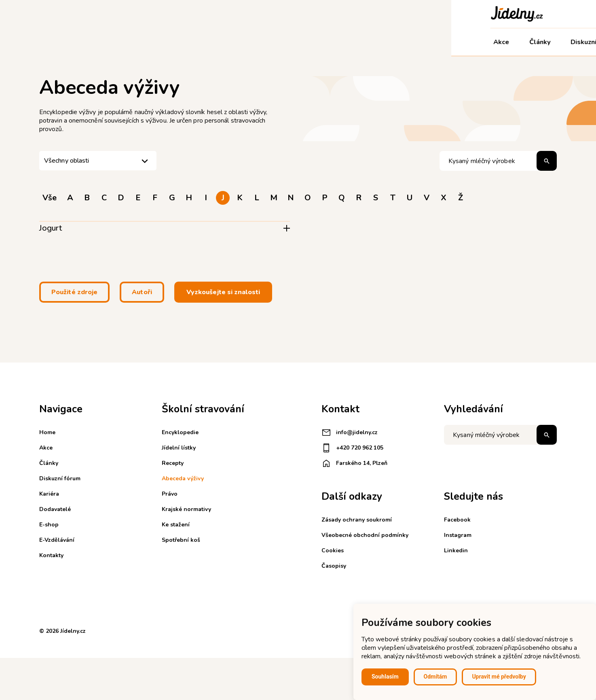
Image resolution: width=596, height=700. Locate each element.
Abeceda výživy (183, 478)
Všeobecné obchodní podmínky (365, 535)
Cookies (333, 550)
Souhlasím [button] (385, 677)
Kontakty (487, 42)
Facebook (457, 520)
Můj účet (537, 42)
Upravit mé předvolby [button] (499, 677)
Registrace (445, 14)
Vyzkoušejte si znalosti (223, 292)
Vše (50, 198)
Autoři (142, 292)
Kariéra (277, 42)
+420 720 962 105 (352, 448)
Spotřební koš (181, 540)
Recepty (173, 463)
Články (89, 42)
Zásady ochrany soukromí (357, 520)
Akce (50, 42)
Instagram (458, 535)
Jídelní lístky (179, 448)
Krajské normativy (186, 509)
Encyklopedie (180, 432)
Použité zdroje (74, 292)
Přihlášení (489, 14)
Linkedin (456, 550)
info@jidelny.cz (350, 433)
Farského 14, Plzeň (354, 463)
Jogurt (51, 228)
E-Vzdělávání (429, 42)
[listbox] (98, 161)
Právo (170, 494)
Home (47, 432)
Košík (525, 14)
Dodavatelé (326, 42)
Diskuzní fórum (143, 42)
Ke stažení (176, 525)
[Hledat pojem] (498, 161)
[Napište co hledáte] (500, 435)
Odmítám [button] (435, 677)
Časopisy (334, 566)
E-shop (375, 42)
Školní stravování (216, 42)
